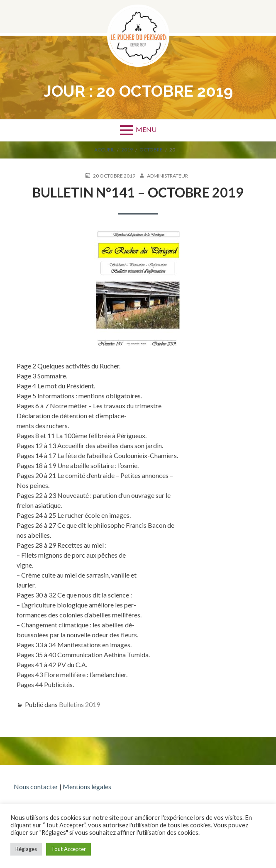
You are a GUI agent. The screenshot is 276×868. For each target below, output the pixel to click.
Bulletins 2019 (79, 704)
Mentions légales (87, 786)
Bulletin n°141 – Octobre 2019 (138, 192)
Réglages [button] (26, 849)
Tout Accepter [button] (68, 849)
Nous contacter (36, 786)
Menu (146, 129)
